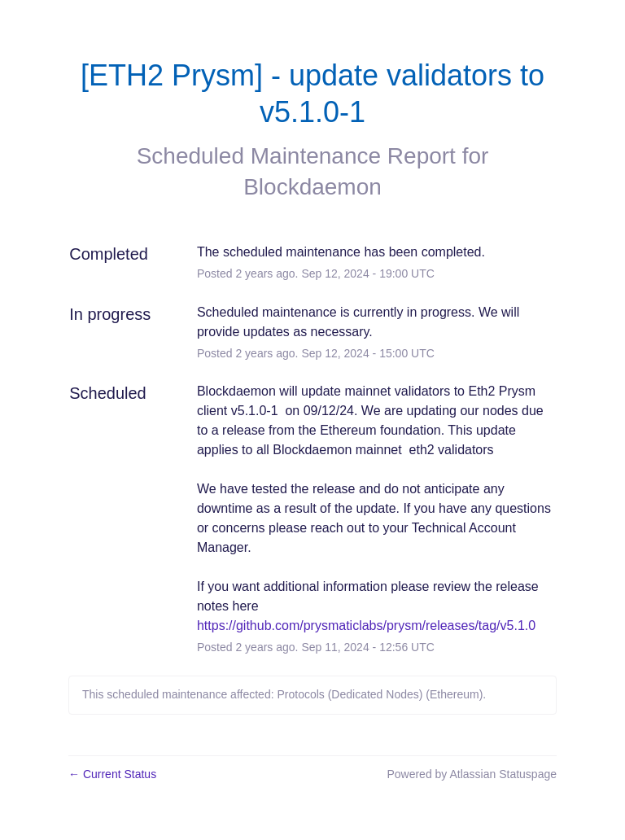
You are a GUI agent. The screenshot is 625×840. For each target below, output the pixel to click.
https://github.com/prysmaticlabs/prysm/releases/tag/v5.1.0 (366, 626)
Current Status (112, 774)
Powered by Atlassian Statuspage (472, 774)
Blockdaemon (312, 187)
